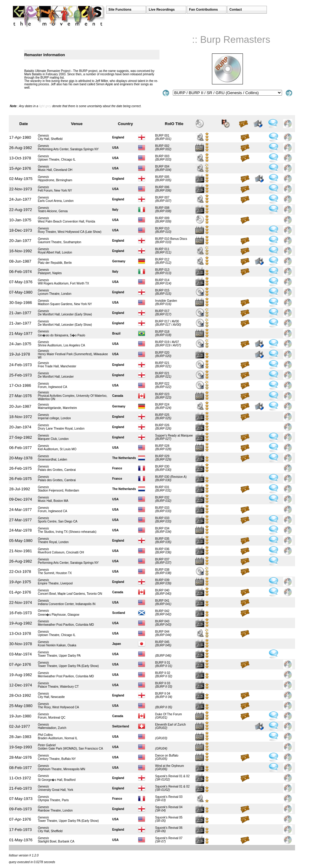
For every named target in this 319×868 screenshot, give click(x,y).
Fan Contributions (204, 9)
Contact (236, 9)
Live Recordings (162, 9)
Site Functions (120, 9)
